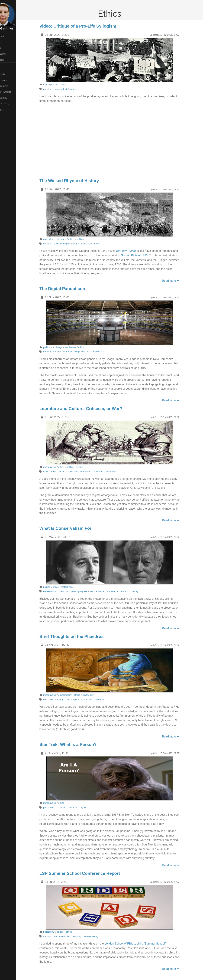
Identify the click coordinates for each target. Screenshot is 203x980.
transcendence (102, 591)
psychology (54, 239)
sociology (62, 347)
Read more (176, 281)
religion (85, 467)
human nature (84, 244)
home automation (57, 352)
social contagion (67, 244)
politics (59, 85)
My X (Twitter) (11, 92)
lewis (51, 472)
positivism (78, 472)
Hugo (12, 110)
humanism (90, 472)
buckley (140, 591)
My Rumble (10, 86)
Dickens (52, 244)
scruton (130, 591)
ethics (68, 85)
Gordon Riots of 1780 (139, 255)
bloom (67, 472)
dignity (88, 807)
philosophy (54, 932)
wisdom (105, 699)
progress (88, 591)
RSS (6, 66)
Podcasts (9, 54)
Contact (8, 36)
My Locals (9, 80)
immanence (118, 591)
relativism (103, 472)
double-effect (65, 89)
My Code (8, 74)
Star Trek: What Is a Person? (73, 744)
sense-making (96, 936)
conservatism (55, 591)
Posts (7, 42)
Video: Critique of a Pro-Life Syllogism (83, 26)
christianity (115, 472)
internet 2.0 (103, 352)
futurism (52, 936)
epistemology (70, 695)
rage (101, 244)
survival (66, 807)
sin (95, 244)
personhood (54, 807)
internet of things (77, 352)
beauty (65, 699)
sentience (78, 807)
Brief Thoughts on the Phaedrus (77, 636)
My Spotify (9, 98)
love (57, 699)
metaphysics (55, 467)
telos (78, 591)
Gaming (8, 60)
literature (66, 239)
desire (74, 699)
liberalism (69, 591)
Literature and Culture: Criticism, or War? (86, 409)
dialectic (95, 699)
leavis (59, 472)
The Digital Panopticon (67, 289)
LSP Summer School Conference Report (85, 873)
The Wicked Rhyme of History (74, 181)
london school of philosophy (73, 936)
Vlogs (7, 48)
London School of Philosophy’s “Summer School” (140, 944)
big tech (91, 352)
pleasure (84, 699)
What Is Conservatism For (70, 528)
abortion (52, 89)
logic (51, 85)
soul (50, 699)
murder (78, 89)
